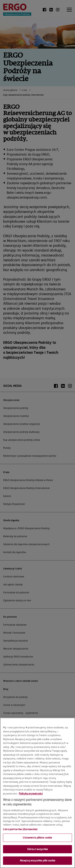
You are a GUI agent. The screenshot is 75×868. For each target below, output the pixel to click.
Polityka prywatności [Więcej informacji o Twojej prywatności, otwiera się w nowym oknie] (31, 794)
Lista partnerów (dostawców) (20, 829)
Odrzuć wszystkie (37, 849)
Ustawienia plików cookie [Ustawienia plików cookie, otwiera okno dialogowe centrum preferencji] (37, 838)
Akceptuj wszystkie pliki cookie (37, 860)
